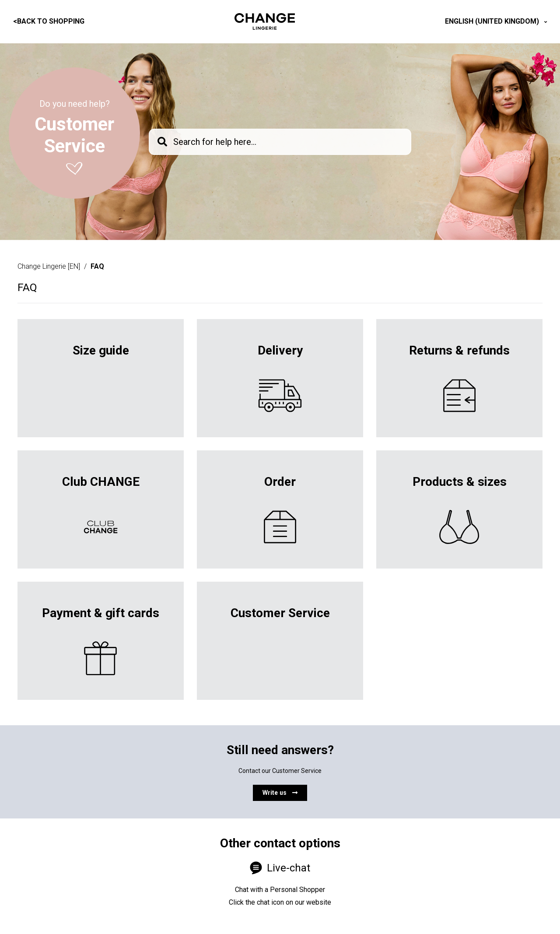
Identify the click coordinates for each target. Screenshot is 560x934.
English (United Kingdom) (493, 21)
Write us (280, 793)
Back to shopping (49, 21)
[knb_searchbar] (280, 142)
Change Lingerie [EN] (49, 266)
